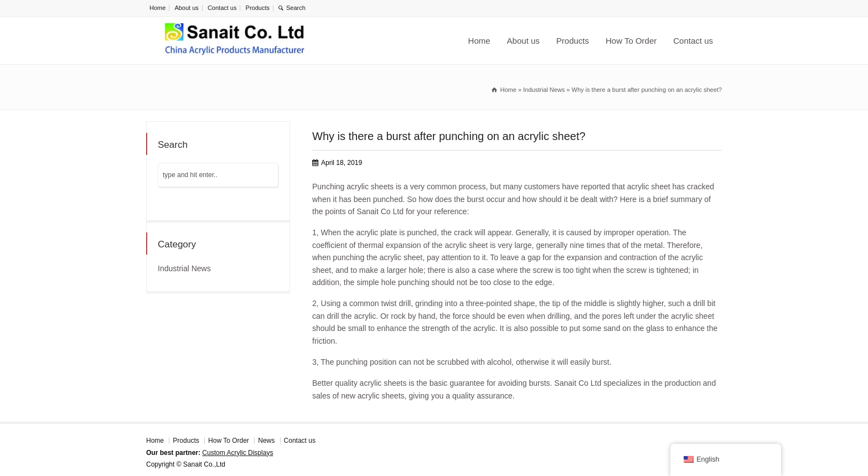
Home (157, 8)
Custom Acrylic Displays (237, 453)
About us (186, 8)
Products (258, 8)
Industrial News (184, 268)
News (266, 441)
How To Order (631, 41)
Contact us (222, 8)
